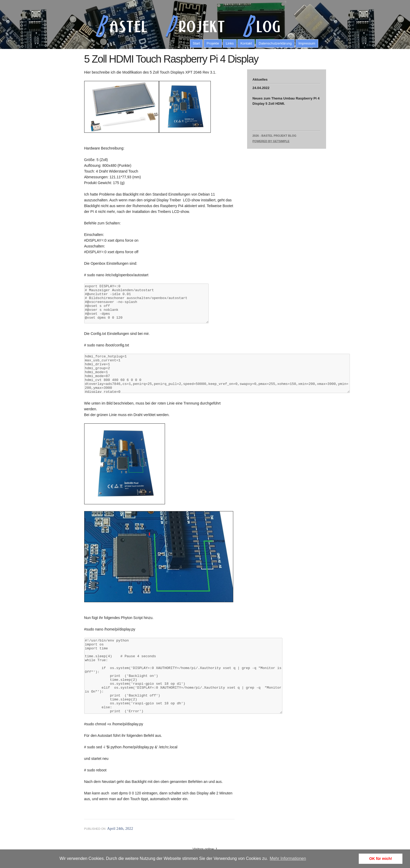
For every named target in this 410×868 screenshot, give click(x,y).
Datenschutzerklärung (275, 43)
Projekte (213, 43)
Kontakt (246, 43)
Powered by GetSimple (271, 141)
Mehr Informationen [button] (288, 858)
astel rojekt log (185, 26)
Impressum (307, 43)
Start (196, 43)
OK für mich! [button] (381, 859)
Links (230, 43)
